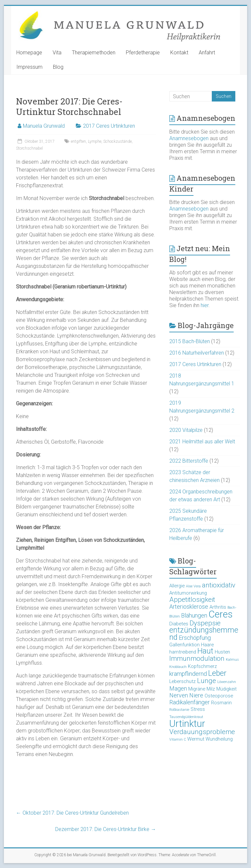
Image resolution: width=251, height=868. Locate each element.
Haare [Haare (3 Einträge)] (207, 645)
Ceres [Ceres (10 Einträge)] (221, 614)
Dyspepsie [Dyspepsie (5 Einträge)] (205, 623)
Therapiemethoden (94, 53)
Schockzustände (117, 141)
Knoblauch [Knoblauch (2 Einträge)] (178, 667)
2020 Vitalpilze (186, 430)
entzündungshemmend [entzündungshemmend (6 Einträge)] (204, 634)
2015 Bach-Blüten (190, 341)
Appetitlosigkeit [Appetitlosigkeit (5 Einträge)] (192, 600)
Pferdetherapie (143, 53)
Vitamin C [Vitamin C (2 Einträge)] (178, 739)
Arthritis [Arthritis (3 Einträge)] (218, 607)
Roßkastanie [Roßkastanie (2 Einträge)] (179, 710)
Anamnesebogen (189, 138)
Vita (57, 53)
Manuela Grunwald (44, 126)
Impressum (29, 67)
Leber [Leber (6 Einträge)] (217, 673)
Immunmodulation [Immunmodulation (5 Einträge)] (197, 658)
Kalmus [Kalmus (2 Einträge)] (232, 660)
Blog (58, 67)
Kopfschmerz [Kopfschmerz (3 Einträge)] (202, 666)
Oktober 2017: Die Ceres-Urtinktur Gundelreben (72, 813)
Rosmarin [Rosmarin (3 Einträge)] (221, 703)
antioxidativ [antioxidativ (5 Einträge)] (219, 585)
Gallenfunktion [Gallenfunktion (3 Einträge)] (184, 645)
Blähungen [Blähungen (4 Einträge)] (194, 615)
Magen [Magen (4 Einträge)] (178, 688)
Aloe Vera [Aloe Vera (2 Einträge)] (193, 586)
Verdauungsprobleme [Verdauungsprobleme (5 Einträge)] (202, 732)
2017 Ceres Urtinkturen (109, 126)
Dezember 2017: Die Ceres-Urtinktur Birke (106, 829)
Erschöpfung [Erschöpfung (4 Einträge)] (195, 638)
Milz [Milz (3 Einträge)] (211, 689)
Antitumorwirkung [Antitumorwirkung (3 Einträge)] (188, 593)
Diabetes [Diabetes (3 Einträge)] (179, 624)
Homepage (29, 53)
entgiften (78, 141)
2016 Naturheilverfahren (197, 353)
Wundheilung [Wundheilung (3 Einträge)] (219, 739)
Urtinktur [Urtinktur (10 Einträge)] (187, 724)
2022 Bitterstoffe (189, 461)
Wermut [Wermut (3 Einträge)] (196, 739)
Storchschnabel (29, 148)
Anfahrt (207, 53)
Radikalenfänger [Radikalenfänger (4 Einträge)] (190, 702)
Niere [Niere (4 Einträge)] (196, 695)
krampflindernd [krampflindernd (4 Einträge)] (188, 674)
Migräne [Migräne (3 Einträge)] (197, 689)
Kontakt (179, 53)
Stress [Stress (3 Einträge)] (198, 709)
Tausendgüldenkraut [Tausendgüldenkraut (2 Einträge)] (186, 717)
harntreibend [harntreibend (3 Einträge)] (183, 652)
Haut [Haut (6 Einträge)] (205, 651)
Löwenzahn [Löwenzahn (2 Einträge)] (227, 682)
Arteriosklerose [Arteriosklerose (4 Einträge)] (189, 607)
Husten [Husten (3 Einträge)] (222, 652)
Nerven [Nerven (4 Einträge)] (179, 695)
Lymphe (95, 141)
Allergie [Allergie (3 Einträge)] (177, 586)
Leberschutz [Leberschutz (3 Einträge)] (183, 681)
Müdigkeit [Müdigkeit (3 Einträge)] (226, 689)
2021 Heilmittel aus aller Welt (202, 442)
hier (205, 305)
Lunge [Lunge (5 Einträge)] (207, 681)
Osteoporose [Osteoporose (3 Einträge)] (219, 696)
